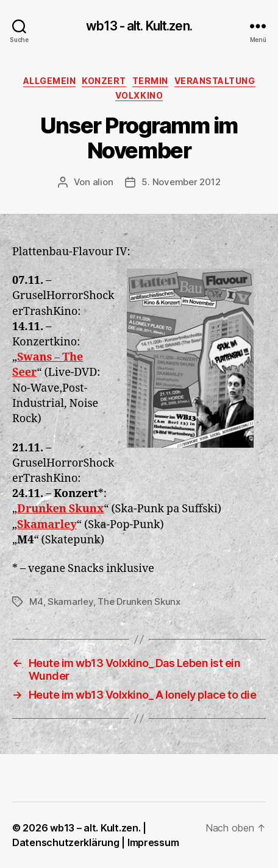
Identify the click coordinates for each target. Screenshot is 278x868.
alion (103, 182)
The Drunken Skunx (139, 602)
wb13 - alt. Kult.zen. (139, 26)
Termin (150, 81)
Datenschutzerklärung (66, 842)
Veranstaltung (215, 81)
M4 (36, 602)
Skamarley (70, 602)
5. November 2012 (181, 182)
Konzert (104, 81)
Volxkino (139, 95)
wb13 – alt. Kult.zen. (95, 828)
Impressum (153, 842)
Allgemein (50, 81)
